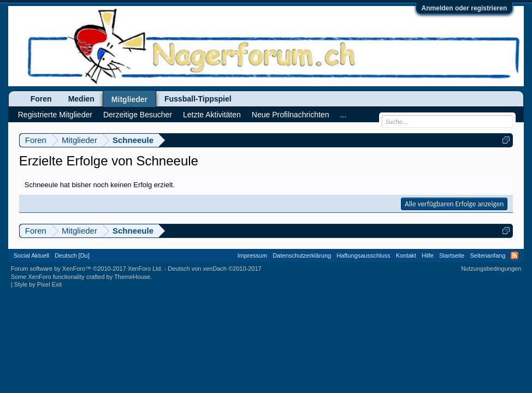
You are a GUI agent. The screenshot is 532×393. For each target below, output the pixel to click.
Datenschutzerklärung (302, 255)
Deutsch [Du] (72, 255)
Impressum (252, 255)
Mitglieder (129, 99)
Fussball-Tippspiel (198, 99)
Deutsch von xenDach (214, 269)
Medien (81, 99)
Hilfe (428, 255)
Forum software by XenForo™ (87, 269)
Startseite (452, 255)
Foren (41, 99)
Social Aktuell (31, 255)
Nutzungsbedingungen (491, 269)
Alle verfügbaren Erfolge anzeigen (454, 204)
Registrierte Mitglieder (55, 115)
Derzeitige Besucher (138, 115)
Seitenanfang (487, 255)
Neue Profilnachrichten (291, 115)
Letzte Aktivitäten (212, 115)
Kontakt (406, 255)
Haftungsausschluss (363, 255)
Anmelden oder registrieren (465, 8)
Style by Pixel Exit (38, 284)
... (343, 115)
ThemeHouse (132, 277)
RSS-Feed (515, 255)
